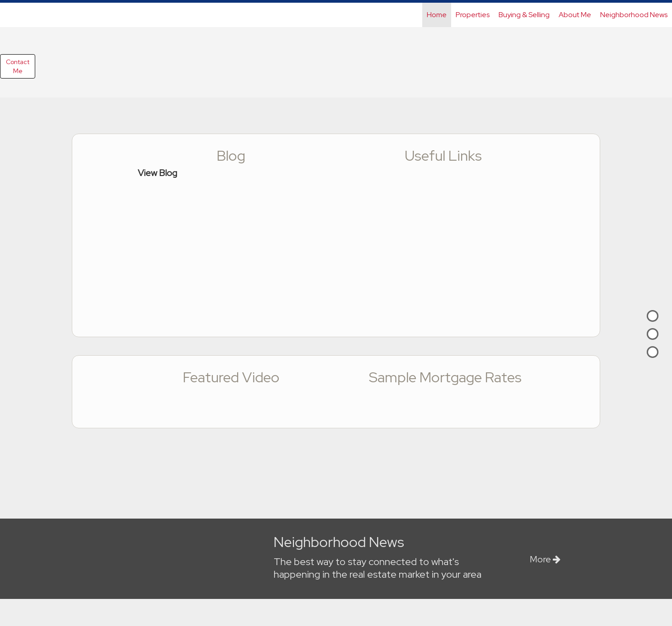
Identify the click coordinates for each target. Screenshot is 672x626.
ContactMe (18, 66)
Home (437, 15)
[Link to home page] (12, 15)
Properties (473, 15)
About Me (575, 15)
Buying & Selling (524, 15)
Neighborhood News (634, 15)
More (545, 559)
